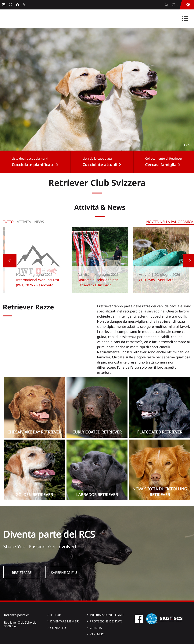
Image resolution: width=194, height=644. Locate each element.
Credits (96, 628)
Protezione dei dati (106, 621)
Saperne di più (64, 573)
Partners (97, 634)
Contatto (58, 628)
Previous (10, 261)
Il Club (56, 615)
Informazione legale (107, 615)
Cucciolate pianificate (33, 165)
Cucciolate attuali (100, 165)
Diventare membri (65, 621)
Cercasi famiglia (161, 165)
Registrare (22, 573)
